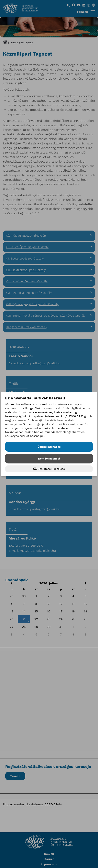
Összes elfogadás (49, 447)
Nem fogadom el (49, 459)
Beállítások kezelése (49, 469)
